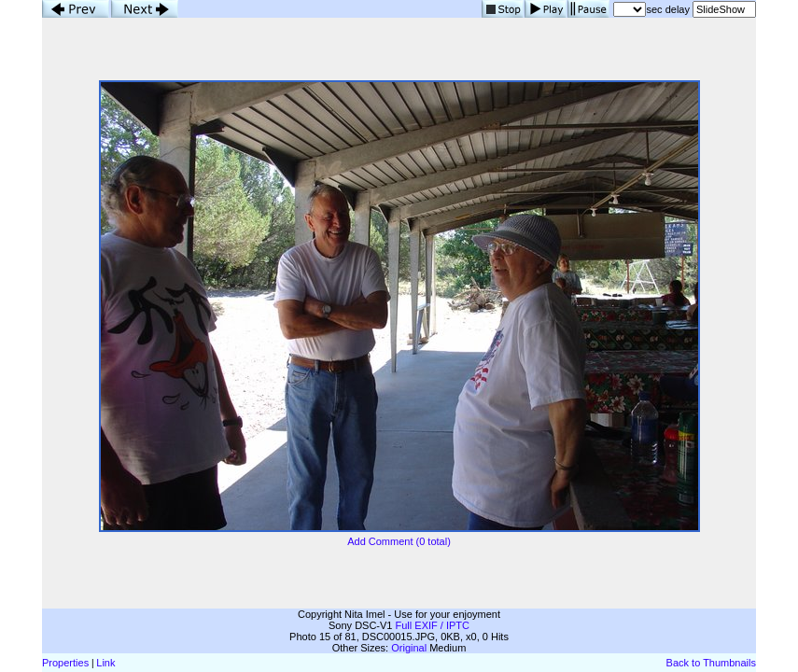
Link (105, 663)
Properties (65, 663)
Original (409, 648)
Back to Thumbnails (711, 663)
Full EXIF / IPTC (433, 625)
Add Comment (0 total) (399, 541)
